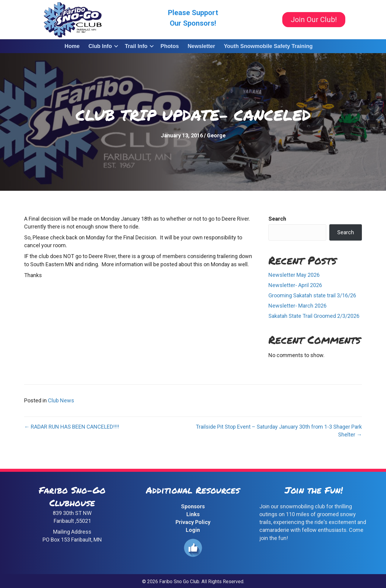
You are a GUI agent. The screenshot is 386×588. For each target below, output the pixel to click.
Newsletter (201, 46)
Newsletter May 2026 (294, 275)
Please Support (193, 13)
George (216, 135)
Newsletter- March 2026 (297, 306)
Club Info (100, 46)
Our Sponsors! (193, 23)
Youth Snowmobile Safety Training (268, 46)
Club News (61, 400)
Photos (170, 46)
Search (277, 219)
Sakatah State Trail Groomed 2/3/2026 (314, 316)
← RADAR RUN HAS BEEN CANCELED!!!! (72, 427)
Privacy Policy (193, 522)
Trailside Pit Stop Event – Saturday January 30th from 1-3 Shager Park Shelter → (279, 431)
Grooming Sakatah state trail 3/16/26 (312, 295)
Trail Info (136, 46)
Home (72, 46)
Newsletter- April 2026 (295, 285)
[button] (116, 46)
